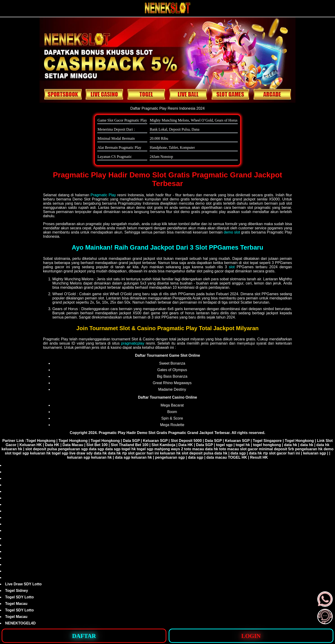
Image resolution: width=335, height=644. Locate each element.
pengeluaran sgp (73, 449)
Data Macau (73, 445)
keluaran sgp (315, 453)
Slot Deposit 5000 (186, 441)
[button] (325, 617)
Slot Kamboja (163, 445)
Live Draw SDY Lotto (23, 584)
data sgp (97, 449)
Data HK (52, 445)
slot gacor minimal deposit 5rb (267, 449)
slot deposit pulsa (41, 449)
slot (232, 267)
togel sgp (224, 445)
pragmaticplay (133, 343)
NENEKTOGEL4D (20, 623)
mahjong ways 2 (169, 449)
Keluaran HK (31, 445)
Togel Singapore (267, 441)
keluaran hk (12, 449)
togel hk (243, 445)
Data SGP (131, 441)
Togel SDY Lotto (19, 597)
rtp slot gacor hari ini (140, 453)
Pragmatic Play (103, 195)
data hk (291, 445)
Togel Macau (16, 604)
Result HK (259, 457)
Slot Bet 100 (97, 445)
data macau (217, 457)
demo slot (232, 232)
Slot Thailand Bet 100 (130, 445)
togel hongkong (267, 445)
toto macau (194, 449)
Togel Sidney (17, 591)
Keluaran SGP (155, 441)
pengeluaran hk (309, 449)
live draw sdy (81, 453)
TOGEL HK (238, 457)
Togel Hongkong (41, 441)
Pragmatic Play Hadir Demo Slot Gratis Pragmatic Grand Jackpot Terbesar (164, 433)
